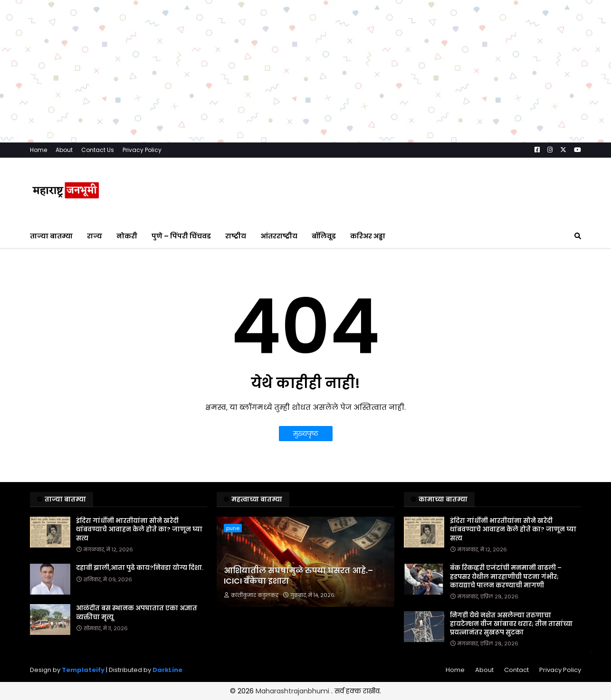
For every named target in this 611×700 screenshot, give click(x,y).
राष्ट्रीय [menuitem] (236, 236)
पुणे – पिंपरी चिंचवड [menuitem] (181, 236)
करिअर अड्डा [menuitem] (368, 236)
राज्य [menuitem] (95, 236)
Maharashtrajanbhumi (293, 691)
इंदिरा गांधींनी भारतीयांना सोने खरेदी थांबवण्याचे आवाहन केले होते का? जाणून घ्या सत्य (139, 530)
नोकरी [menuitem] (127, 236)
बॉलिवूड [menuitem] (324, 236)
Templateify (83, 670)
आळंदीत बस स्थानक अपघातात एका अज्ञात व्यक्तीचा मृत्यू (137, 613)
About (64, 150)
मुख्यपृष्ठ (306, 434)
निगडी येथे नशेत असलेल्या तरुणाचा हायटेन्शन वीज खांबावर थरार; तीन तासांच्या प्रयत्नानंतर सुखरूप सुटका (511, 624)
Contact (516, 670)
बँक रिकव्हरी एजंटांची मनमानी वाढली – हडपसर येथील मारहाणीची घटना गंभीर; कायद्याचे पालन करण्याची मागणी (506, 577)
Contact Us (98, 150)
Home (38, 150)
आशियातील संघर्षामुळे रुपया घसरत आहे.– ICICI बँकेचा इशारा (298, 576)
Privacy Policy (142, 150)
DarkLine (167, 670)
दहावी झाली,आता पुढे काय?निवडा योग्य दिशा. (140, 568)
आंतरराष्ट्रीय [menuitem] (279, 236)
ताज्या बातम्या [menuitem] (51, 236)
